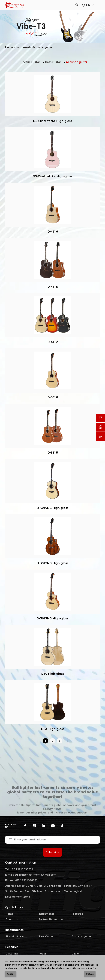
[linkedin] (44, 826)
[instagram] (34, 826)
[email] (101, 418)
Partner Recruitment (52, 919)
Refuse (90, 974)
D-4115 (53, 287)
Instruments (46, 914)
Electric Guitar (30, 62)
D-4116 (53, 232)
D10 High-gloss (52, 674)
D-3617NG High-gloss (52, 618)
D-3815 (53, 453)
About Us (12, 919)
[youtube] (53, 826)
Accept (11, 974)
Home (9, 47)
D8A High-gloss (53, 729)
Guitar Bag (12, 954)
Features (77, 914)
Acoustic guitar (77, 62)
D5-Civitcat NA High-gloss (52, 121)
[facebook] (25, 826)
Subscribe (52, 852)
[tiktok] (62, 826)
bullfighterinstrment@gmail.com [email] (35, 875)
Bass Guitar (53, 62)
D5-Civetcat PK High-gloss (52, 176)
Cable (75, 954)
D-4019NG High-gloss (52, 508)
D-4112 (53, 342)
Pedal (42, 954)
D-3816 (53, 397)
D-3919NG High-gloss (52, 563)
